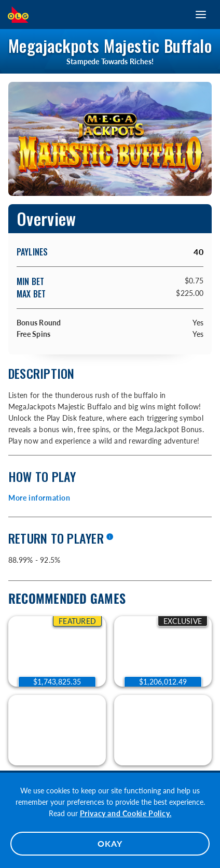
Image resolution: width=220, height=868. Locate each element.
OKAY (110, 843)
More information (39, 498)
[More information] (109, 537)
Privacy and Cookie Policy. (126, 813)
